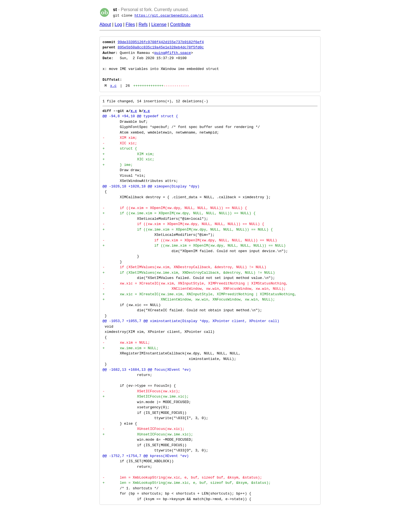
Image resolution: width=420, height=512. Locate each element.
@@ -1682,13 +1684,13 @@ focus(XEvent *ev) (147, 370)
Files (130, 24)
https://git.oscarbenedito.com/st (169, 15)
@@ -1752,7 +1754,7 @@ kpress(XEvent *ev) (146, 456)
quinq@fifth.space (173, 53)
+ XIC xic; (128, 159)
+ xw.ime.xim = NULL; (131, 348)
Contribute (180, 24)
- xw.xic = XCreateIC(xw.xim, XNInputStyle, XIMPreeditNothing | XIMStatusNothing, (195, 283)
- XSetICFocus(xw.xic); (141, 391)
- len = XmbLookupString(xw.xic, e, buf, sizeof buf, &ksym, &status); (182, 477)
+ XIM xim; (128, 154)
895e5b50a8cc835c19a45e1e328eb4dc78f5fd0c (161, 47)
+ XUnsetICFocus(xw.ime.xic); (148, 434)
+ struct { (120, 148)
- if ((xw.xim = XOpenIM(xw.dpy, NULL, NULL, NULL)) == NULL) (190, 240)
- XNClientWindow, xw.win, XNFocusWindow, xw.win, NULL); (194, 289)
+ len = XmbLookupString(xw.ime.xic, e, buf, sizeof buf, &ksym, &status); (187, 483)
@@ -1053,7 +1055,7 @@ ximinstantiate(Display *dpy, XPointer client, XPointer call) (191, 321)
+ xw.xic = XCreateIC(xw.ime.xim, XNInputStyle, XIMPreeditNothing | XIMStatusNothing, (200, 294)
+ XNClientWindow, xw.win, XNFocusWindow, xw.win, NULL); (189, 299)
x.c (113, 86)
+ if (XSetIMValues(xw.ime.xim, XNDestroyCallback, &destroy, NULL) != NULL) (189, 273)
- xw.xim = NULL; (126, 343)
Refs (143, 24)
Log (118, 24)
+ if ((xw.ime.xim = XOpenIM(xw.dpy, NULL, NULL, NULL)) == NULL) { (179, 213)
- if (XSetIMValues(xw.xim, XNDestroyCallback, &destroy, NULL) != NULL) (184, 267)
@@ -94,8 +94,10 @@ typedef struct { (140, 116)
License (159, 24)
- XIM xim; (120, 138)
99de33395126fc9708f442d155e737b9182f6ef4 (161, 42)
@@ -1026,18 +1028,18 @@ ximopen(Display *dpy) (151, 186)
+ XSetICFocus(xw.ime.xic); (146, 396)
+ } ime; (118, 165)
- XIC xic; (120, 143)
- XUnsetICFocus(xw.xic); (143, 429)
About (105, 24)
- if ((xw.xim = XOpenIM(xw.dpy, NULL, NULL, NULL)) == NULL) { (175, 208)
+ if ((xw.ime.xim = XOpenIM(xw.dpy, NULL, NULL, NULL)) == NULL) (194, 245)
